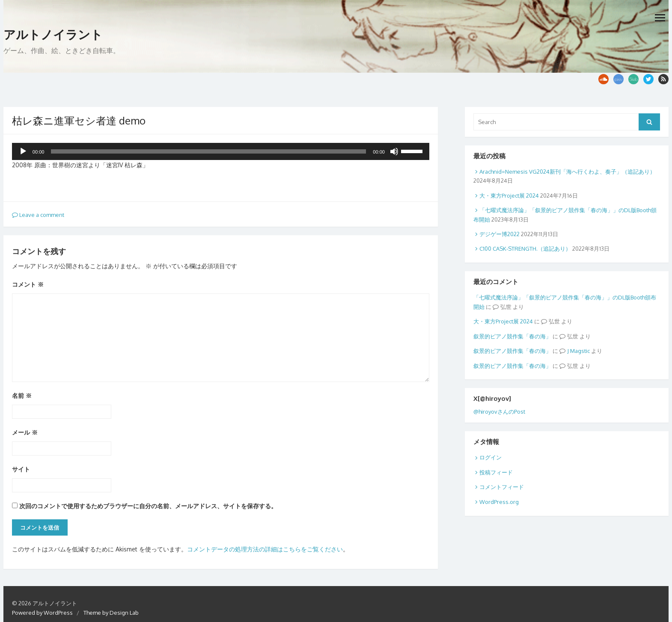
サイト (21, 469)
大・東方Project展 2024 (509, 195)
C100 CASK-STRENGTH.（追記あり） (525, 249)
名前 (22, 395)
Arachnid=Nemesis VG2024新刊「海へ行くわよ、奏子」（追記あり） (567, 172)
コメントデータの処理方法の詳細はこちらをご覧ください (265, 549)
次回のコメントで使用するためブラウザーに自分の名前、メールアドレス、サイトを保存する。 (148, 506)
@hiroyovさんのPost (499, 412)
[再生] (23, 151)
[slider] (208, 151)
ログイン (491, 457)
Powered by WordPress (42, 613)
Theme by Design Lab (111, 613)
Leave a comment (38, 215)
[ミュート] (394, 151)
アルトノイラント (53, 35)
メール (25, 432)
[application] (221, 151)
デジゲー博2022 (500, 234)
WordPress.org (499, 502)
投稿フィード (496, 472)
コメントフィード (502, 487)
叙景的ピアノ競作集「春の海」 (512, 336)
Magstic (580, 351)
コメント (28, 284)
